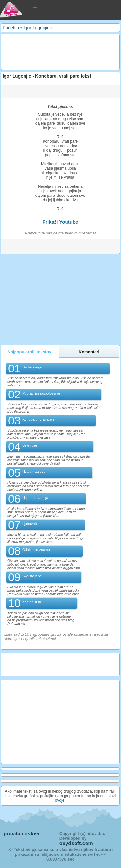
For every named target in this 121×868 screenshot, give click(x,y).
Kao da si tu (32, 602)
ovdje (60, 800)
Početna (11, 28)
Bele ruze (30, 445)
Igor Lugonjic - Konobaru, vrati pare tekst (47, 76)
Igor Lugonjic (36, 28)
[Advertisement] (54, 52)
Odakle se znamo (36, 550)
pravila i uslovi (21, 834)
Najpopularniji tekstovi (30, 352)
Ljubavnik (30, 524)
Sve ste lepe (32, 576)
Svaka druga (32, 367)
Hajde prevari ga (35, 498)
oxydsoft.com (76, 843)
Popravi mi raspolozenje (41, 393)
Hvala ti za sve (34, 472)
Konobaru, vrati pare (38, 419)
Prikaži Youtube (60, 222)
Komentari (89, 352)
